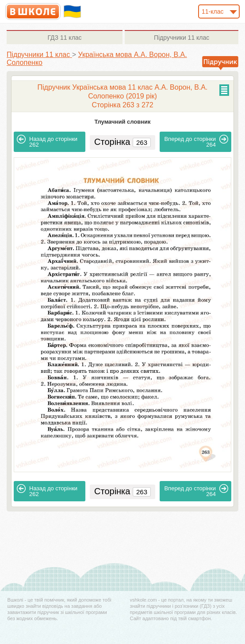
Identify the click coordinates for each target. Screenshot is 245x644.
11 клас (64, 38)
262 (47, 141)
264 (196, 141)
